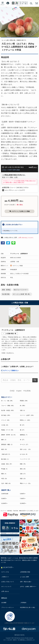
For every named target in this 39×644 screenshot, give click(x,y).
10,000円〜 (4, 503)
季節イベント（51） (26, 483)
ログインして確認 (18, 266)
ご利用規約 (23, 603)
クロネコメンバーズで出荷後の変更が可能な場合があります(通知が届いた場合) (20, 182)
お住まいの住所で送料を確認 (11, 170)
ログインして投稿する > (11, 371)
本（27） (23, 440)
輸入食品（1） (5, 459)
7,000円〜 (23, 499)
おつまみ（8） (24, 454)
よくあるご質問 (24, 577)
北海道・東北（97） (7, 464)
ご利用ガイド (5, 577)
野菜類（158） (24, 401)
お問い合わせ (5, 591)
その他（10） (5, 425)
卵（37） (23, 425)
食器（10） (4, 449)
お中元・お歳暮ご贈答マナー (28, 587)
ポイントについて (6, 587)
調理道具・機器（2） (7, 445)
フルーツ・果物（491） (8, 406)
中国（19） (4, 479)
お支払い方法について (8, 582)
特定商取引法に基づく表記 (28, 607)
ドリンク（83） (6, 420)
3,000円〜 (23, 494)
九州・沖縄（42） (6, 483)
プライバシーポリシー (8, 607)
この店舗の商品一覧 (11, 334)
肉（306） (23, 406)
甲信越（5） (5, 469)
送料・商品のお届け (26, 582)
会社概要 (4, 603)
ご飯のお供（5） (6, 454)
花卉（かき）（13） (26, 449)
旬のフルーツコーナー (21, 290)
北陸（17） (23, 474)
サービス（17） (24, 445)
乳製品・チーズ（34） (8, 430)
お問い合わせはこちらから (26, 238)
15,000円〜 (23, 503)
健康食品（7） (24, 435)
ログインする (5, 572)
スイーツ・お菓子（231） (27, 415)
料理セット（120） (25, 420)
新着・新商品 (6, 290)
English (19, 391)
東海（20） (23, 469)
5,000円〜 (4, 499)
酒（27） (23, 430)
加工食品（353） (6, 415)
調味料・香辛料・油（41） (9, 435)
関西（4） (4, 474)
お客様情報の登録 (25, 572)
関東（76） (23, 464)
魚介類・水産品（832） (8, 410)
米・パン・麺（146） (7, 401)
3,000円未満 (5, 494)
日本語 (12, 391)
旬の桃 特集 (6, 294)
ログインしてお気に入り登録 (20, 211)
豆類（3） (23, 410)
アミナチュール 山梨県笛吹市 (19, 254)
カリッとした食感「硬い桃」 (22, 294)
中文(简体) (27, 391)
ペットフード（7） (25, 459)
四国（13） (23, 479)
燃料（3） (4, 440)
